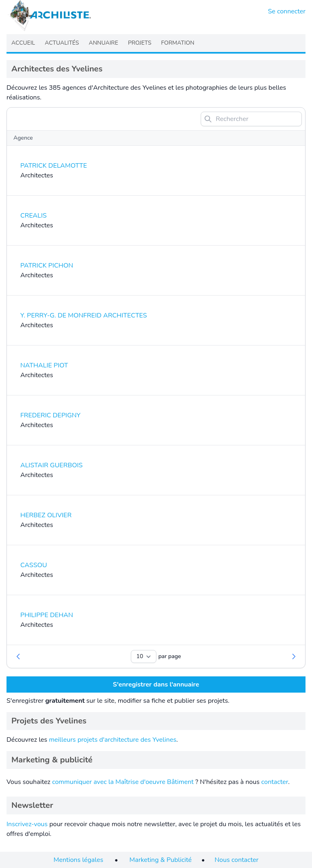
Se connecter (287, 11)
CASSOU (34, 565)
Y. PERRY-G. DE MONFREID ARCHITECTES (84, 315)
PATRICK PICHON (47, 266)
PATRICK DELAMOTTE (54, 166)
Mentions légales (78, 860)
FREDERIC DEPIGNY (50, 415)
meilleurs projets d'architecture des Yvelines (113, 740)
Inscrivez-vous (27, 824)
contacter (275, 782)
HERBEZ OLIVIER (46, 515)
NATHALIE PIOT (44, 365)
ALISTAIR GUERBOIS (51, 465)
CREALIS (34, 216)
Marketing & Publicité (161, 860)
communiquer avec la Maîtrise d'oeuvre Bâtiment (123, 782)
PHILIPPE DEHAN (47, 615)
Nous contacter (236, 860)
